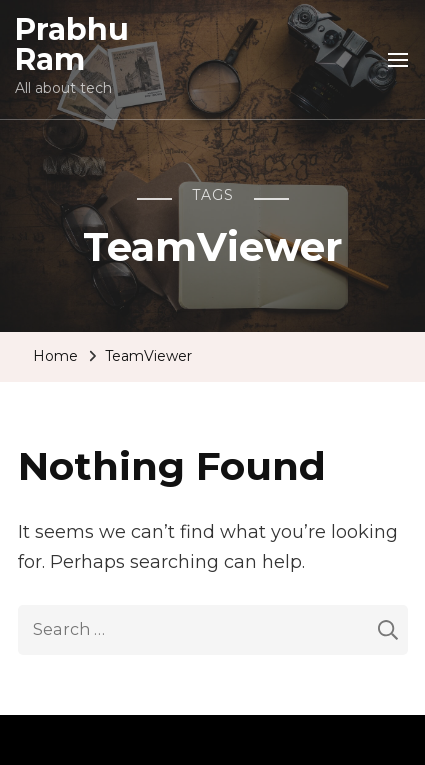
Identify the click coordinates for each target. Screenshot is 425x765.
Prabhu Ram (72, 44)
